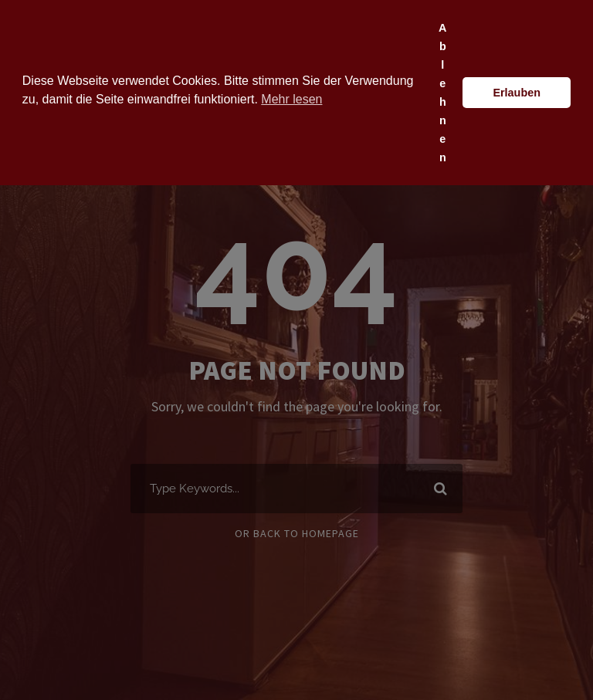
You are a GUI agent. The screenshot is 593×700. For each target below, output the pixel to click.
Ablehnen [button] (442, 93)
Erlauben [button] (517, 93)
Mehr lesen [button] (291, 99)
